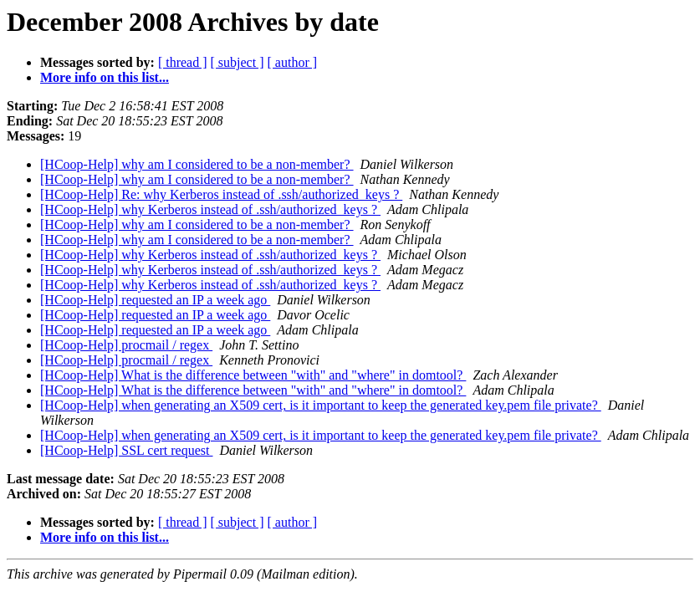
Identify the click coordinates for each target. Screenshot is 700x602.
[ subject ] (238, 62)
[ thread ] (183, 62)
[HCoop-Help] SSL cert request (126, 450)
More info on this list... (105, 77)
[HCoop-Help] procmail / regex (126, 345)
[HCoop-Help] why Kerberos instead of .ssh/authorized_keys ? (210, 209)
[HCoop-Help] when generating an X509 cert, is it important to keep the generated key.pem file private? (321, 405)
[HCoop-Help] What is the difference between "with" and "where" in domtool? (253, 375)
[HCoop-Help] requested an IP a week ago (155, 300)
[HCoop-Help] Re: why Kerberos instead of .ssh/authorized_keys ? (221, 194)
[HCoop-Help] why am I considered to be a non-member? (197, 164)
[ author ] (293, 62)
